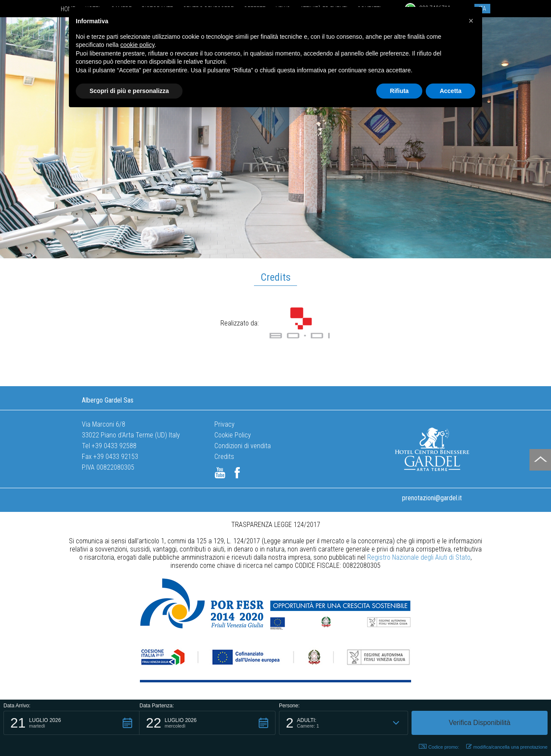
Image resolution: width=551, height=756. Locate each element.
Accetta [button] (450, 91)
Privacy (224, 424)
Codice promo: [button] (439, 747)
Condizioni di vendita (243, 446)
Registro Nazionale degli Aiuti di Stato (419, 557)
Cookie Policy (233, 435)
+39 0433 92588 (114, 446)
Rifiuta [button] (399, 91)
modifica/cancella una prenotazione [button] (507, 747)
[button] (71, 723)
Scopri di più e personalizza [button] (129, 91)
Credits (224, 457)
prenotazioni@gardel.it (432, 498)
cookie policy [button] (138, 45)
